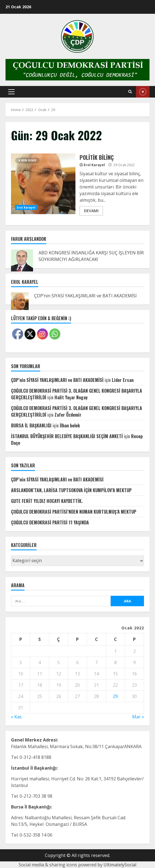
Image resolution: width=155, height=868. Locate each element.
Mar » (138, 717)
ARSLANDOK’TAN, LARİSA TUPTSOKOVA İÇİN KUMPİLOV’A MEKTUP (71, 490)
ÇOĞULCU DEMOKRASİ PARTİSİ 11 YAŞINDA (50, 522)
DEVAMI (91, 211)
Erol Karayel (26, 207)
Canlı (143, 92)
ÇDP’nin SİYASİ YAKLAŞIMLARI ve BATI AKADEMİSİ (85, 296)
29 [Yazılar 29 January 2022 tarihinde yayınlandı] (115, 696)
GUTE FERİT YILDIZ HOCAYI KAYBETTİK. (47, 501)
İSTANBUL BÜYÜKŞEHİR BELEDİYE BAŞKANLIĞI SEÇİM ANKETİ (67, 436)
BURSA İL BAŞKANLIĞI (31, 425)
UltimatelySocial (120, 865)
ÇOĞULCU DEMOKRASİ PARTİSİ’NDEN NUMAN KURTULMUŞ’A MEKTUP (74, 512)
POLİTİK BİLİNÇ (43, 184)
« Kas (16, 717)
